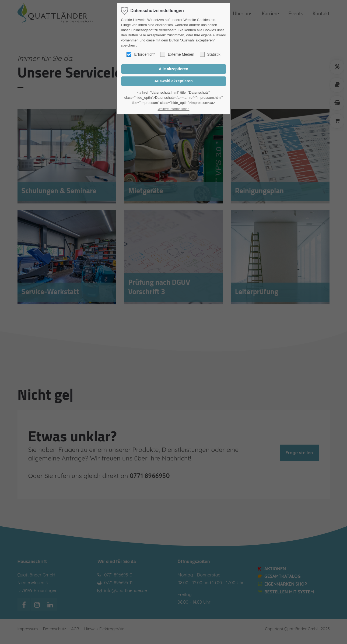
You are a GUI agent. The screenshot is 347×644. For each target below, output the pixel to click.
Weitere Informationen (174, 109)
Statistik (210, 54)
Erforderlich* (141, 54)
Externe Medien (177, 54)
